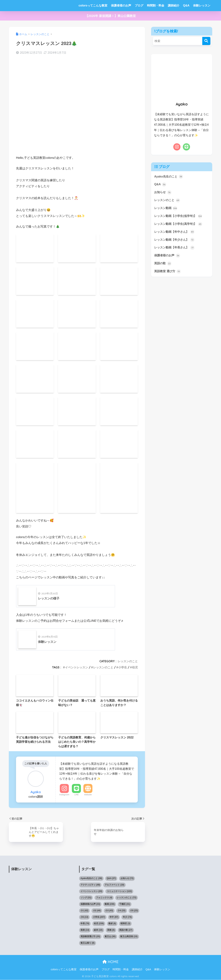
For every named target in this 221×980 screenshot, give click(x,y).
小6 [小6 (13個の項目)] (84, 917)
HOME (110, 962)
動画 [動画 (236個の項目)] (110, 904)
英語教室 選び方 (168, 273)
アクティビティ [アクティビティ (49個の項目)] (90, 885)
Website (88, 795)
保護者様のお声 (121, 5)
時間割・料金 (156, 5)
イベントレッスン (77, 667)
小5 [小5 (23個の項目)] (134, 911)
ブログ (139, 5)
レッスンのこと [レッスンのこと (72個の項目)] (127, 898)
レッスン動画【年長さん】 (175, 249)
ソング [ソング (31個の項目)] (86, 898)
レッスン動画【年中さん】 (175, 233)
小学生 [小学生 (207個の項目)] (99, 917)
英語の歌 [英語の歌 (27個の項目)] (126, 930)
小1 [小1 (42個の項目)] (84, 911)
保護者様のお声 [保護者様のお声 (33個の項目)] (90, 904)
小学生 (123, 667)
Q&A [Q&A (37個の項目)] (111, 878)
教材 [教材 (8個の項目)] (112, 924)
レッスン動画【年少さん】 (175, 241)
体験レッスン (202, 5)
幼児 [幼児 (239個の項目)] (99, 924)
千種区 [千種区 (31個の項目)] (125, 904)
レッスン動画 (166, 209)
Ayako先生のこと (169, 177)
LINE (76, 795)
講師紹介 (174, 5)
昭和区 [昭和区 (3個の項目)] (125, 924)
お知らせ (163, 193)
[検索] (206, 41)
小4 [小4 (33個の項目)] (121, 911)
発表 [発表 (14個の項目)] (85, 930)
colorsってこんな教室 (93, 5)
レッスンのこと (128, 661)
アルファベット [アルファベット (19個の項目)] (114, 885)
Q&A (186, 5)
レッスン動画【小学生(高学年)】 (179, 225)
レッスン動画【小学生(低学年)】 (179, 217)
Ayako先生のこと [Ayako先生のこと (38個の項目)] (91, 878)
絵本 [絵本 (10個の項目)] (98, 930)
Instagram (64, 795)
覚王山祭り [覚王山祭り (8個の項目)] (88, 943)
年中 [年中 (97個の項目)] (114, 917)
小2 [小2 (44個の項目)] (97, 911)
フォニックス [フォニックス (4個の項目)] (104, 898)
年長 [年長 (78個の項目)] (85, 924)
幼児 (135, 667)
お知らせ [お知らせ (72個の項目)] (127, 878)
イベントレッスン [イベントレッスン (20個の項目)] (91, 891)
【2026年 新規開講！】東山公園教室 (110, 16)
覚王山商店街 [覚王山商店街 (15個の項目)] (129, 937)
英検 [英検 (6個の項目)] (111, 930)
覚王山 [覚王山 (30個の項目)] (110, 937)
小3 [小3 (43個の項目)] (109, 911)
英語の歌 (163, 265)
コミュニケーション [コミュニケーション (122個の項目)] (119, 891)
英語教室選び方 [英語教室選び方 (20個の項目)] (90, 937)
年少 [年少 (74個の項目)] (127, 917)
